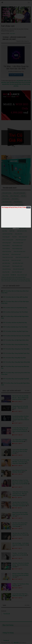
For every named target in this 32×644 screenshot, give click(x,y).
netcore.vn (18, 229)
